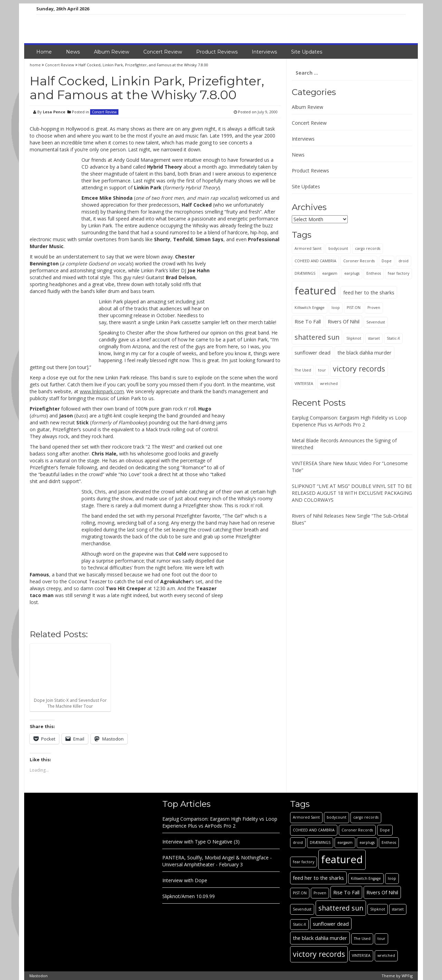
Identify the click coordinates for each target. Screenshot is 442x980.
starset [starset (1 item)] (374, 338)
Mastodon (39, 976)
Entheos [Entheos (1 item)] (374, 273)
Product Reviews (217, 52)
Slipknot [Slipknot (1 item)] (354, 338)
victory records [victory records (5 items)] (359, 369)
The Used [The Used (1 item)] (303, 370)
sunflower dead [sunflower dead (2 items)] (313, 352)
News (73, 52)
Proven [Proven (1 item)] (374, 308)
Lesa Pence (54, 112)
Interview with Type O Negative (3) (201, 842)
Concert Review (163, 52)
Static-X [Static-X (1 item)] (393, 338)
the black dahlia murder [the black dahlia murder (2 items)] (364, 352)
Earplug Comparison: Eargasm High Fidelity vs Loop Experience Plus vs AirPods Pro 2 (349, 421)
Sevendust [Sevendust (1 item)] (376, 322)
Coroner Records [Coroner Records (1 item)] (359, 261)
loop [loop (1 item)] (336, 308)
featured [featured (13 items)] (315, 291)
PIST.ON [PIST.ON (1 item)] (354, 308)
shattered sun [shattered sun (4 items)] (317, 337)
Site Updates (307, 52)
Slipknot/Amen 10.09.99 (189, 896)
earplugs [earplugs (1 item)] (352, 273)
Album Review (112, 52)
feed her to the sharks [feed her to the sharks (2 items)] (369, 292)
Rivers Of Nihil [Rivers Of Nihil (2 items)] (344, 321)
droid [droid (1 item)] (403, 261)
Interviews (264, 52)
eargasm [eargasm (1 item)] (330, 273)
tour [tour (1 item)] (322, 370)
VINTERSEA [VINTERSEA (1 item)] (304, 384)
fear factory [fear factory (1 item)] (398, 273)
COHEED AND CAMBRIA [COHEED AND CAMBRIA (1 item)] (315, 261)
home (36, 65)
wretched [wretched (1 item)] (329, 384)
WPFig (407, 976)
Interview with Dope (185, 880)
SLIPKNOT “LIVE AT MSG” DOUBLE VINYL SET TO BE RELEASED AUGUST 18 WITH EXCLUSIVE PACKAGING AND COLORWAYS (352, 493)
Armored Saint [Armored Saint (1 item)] (308, 248)
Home (44, 52)
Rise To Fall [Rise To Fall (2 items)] (308, 321)
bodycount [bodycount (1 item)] (338, 248)
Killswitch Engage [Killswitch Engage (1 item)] (310, 308)
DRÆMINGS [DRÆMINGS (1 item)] (305, 273)
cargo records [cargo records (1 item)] (368, 248)
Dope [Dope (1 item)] (387, 261)
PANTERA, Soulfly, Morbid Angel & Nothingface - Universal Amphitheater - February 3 (217, 861)
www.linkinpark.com (102, 391)
